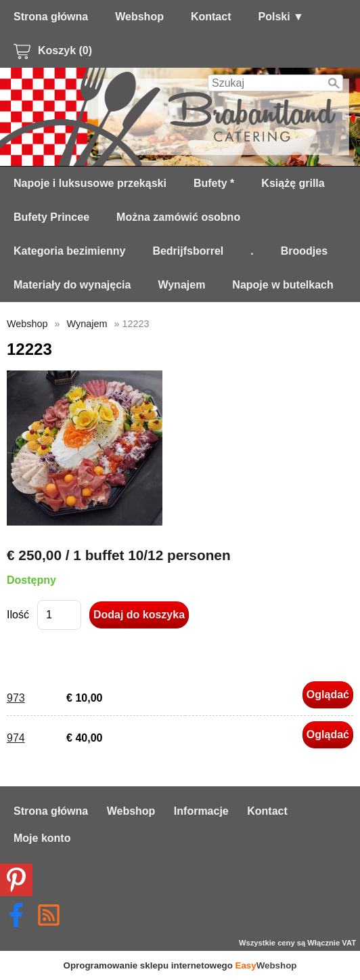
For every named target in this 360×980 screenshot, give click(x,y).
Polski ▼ (281, 17)
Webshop (139, 17)
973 (16, 698)
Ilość (18, 615)
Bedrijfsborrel (188, 251)
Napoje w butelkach (283, 285)
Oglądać (328, 695)
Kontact (211, 17)
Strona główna (51, 17)
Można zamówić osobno (178, 217)
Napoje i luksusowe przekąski (90, 183)
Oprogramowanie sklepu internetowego (180, 965)
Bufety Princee (51, 217)
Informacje (201, 811)
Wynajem (181, 285)
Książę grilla (293, 183)
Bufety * (214, 183)
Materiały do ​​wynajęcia (72, 285)
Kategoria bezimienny (69, 251)
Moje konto (42, 838)
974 (16, 738)
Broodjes (304, 251)
